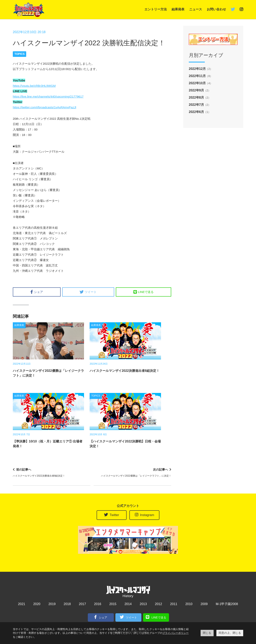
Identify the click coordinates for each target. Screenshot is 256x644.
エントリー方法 (156, 9)
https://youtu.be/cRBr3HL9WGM (34, 86)
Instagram (144, 515)
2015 (113, 604)
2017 (82, 604)
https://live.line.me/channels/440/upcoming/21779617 (48, 96)
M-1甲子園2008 (227, 604)
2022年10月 (197, 83)
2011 (174, 604)
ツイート (88, 292)
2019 (52, 604)
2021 (22, 604)
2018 (67, 604)
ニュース (196, 9)
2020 (37, 604)
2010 (189, 604)
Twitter (111, 515)
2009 (204, 604)
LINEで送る (143, 292)
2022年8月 (196, 97)
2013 (143, 604)
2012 (159, 604)
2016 (98, 604)
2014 (128, 604)
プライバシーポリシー (175, 633)
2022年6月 (196, 112)
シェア (37, 292)
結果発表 (178, 9)
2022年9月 (196, 90)
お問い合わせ (216, 9)
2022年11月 (197, 76)
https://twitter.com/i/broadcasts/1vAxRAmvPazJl (44, 107)
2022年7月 (196, 105)
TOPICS (19, 54)
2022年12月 (197, 69)
